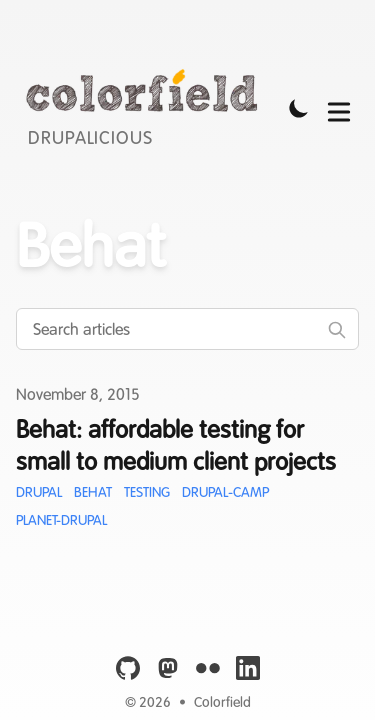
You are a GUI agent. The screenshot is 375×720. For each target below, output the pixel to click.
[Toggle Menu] (339, 108)
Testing (147, 492)
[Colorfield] (147, 108)
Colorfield (222, 702)
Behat (93, 492)
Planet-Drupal (61, 520)
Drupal (39, 492)
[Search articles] (187, 329)
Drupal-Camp (225, 492)
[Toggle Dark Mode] (299, 108)
